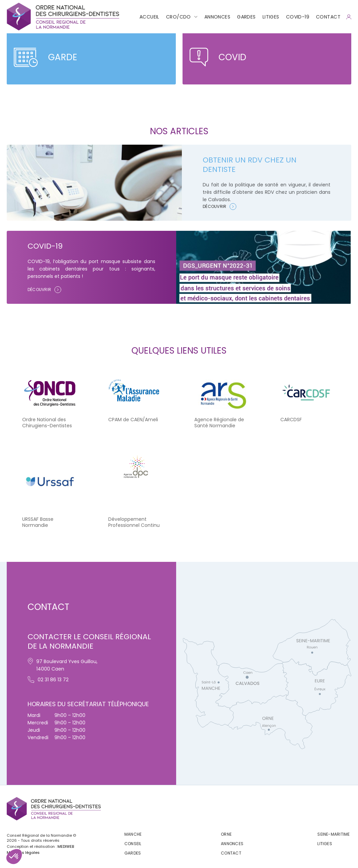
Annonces (217, 17)
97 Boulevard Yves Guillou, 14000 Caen (63, 665)
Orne (226, 834)
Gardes (246, 17)
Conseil (133, 844)
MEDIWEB (66, 846)
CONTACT (328, 17)
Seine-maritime (333, 834)
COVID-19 (298, 17)
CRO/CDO (178, 17)
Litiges (271, 17)
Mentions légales (23, 853)
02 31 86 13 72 (48, 680)
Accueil (149, 17)
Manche (133, 834)
